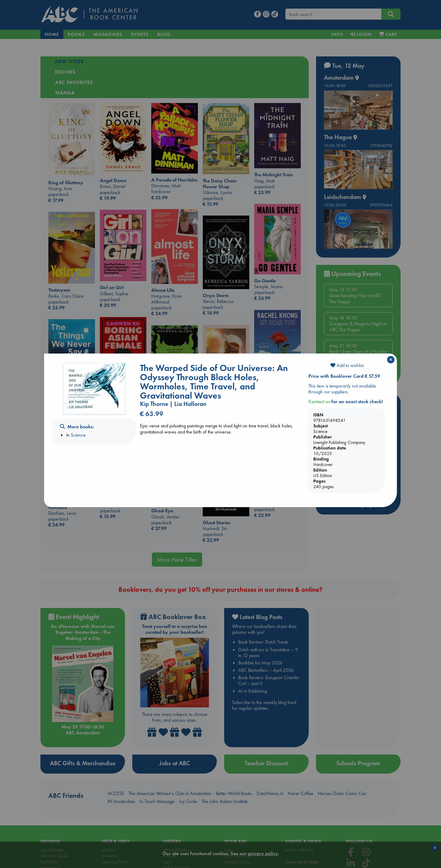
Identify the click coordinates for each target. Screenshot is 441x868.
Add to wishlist (347, 365)
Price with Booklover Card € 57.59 (344, 376)
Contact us (319, 401)
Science (78, 435)
